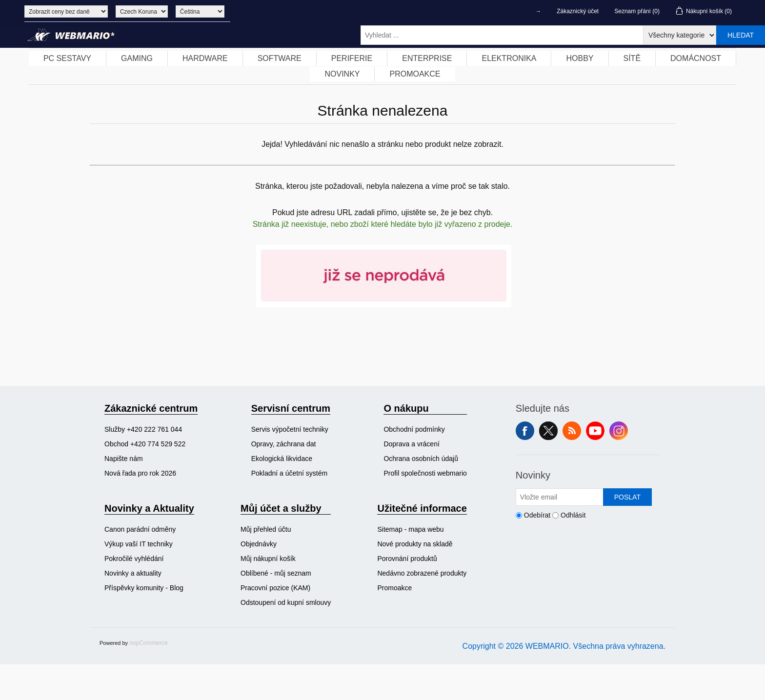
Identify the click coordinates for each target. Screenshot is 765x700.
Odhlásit (573, 515)
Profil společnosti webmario (425, 473)
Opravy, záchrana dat (284, 444)
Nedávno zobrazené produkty (422, 573)
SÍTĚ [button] (632, 58)
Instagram (619, 431)
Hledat (741, 35)
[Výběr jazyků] (200, 11)
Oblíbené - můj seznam (276, 573)
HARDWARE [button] (205, 58)
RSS (572, 431)
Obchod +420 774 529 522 (145, 444)
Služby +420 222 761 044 (143, 429)
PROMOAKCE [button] (415, 74)
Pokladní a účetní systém (289, 473)
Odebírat (537, 515)
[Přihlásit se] (560, 497)
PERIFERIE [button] (352, 58)
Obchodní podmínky (414, 429)
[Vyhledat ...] (502, 35)
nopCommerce (149, 643)
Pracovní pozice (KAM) (275, 588)
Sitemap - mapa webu (410, 529)
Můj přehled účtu (266, 529)
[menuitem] (68, 59)
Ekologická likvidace (282, 459)
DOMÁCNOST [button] (696, 58)
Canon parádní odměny (140, 529)
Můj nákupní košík (268, 559)
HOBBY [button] (580, 58)
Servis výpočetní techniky (290, 429)
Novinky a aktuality (133, 573)
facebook (525, 431)
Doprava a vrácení (411, 444)
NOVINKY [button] (342, 74)
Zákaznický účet (578, 11)
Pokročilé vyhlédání (134, 559)
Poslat (627, 497)
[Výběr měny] (142, 11)
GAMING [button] (137, 58)
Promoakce (394, 588)
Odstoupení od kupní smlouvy (286, 602)
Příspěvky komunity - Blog (144, 588)
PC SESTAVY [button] (67, 58)
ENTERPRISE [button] (427, 58)
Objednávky (259, 544)
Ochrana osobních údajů (421, 459)
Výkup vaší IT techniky (139, 544)
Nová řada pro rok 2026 (140, 473)
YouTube (595, 431)
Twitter (548, 431)
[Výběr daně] (66, 11)
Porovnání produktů (407, 559)
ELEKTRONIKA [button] (509, 58)
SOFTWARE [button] (280, 58)
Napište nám (124, 459)
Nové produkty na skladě (415, 544)
